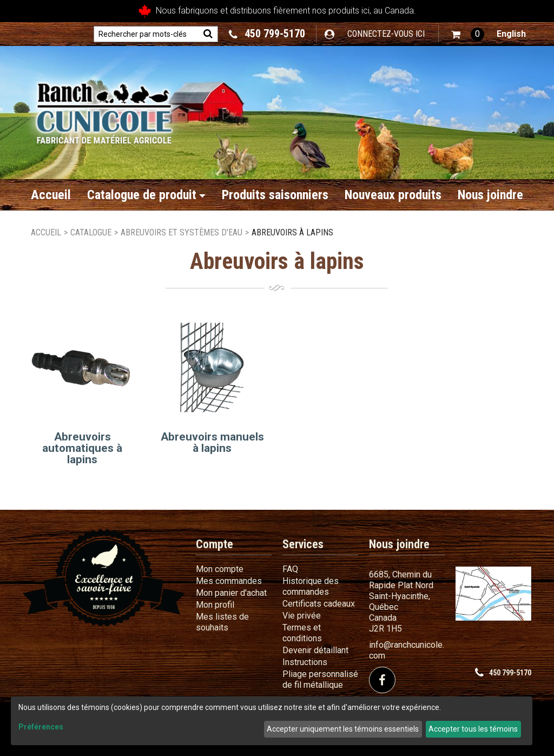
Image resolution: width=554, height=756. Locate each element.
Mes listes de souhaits (222, 622)
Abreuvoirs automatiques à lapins (82, 448)
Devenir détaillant (315, 650)
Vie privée (302, 616)
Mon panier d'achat (231, 593)
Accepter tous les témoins (473, 729)
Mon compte (220, 569)
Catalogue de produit (146, 195)
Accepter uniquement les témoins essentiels (343, 729)
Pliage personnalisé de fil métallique (320, 679)
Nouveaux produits (393, 195)
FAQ (290, 569)
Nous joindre (490, 195)
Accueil (51, 195)
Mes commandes (229, 581)
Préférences (41, 727)
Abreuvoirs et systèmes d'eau (182, 232)
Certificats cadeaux (319, 604)
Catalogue (91, 232)
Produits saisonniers (275, 195)
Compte (215, 544)
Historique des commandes (311, 586)
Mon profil (215, 605)
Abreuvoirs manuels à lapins (212, 443)
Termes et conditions (302, 633)
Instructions (305, 662)
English (511, 34)
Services (303, 544)
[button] (468, 34)
